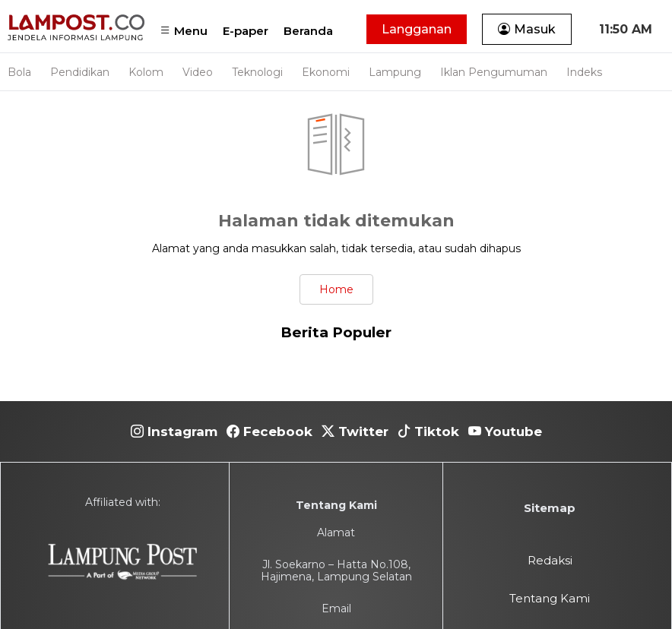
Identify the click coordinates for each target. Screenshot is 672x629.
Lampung (395, 72)
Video (198, 72)
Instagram (174, 431)
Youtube (505, 431)
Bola (19, 72)
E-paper (246, 31)
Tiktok (428, 431)
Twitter (355, 431)
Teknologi (257, 72)
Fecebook (269, 431)
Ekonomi (326, 72)
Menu (184, 31)
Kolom (146, 72)
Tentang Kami (550, 598)
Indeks (584, 72)
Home (336, 289)
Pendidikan (80, 72)
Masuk (527, 29)
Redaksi (550, 560)
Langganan (417, 29)
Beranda (308, 31)
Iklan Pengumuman (494, 72)
